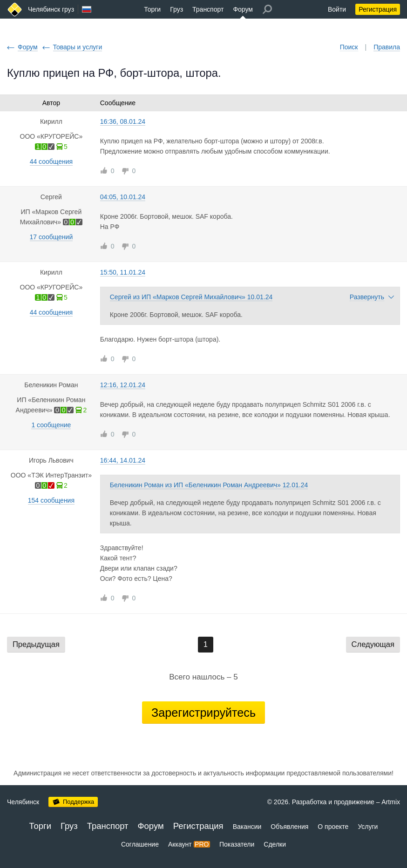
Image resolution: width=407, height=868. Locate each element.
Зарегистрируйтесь (203, 713)
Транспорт (208, 9)
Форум (243, 9)
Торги (152, 9)
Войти (337, 9)
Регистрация (378, 9)
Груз (176, 9)
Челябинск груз (51, 9)
